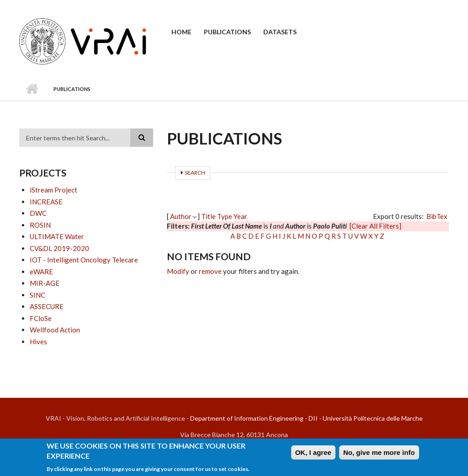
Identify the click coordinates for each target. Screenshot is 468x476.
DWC (38, 213)
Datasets (280, 32)
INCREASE (46, 202)
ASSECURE (47, 306)
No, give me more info (379, 452)
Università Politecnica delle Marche (373, 418)
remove (210, 271)
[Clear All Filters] (375, 226)
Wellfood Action (55, 330)
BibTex (437, 216)
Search (195, 173)
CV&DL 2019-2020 (59, 248)
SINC (37, 295)
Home (181, 32)
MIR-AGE (45, 283)
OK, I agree (313, 452)
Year (240, 216)
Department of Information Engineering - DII (254, 418)
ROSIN (40, 225)
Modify (178, 271)
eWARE (41, 272)
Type (225, 216)
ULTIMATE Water (57, 236)
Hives (38, 342)
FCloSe (41, 318)
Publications (227, 32)
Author (181, 216)
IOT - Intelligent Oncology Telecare (84, 260)
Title (208, 216)
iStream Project (53, 190)
